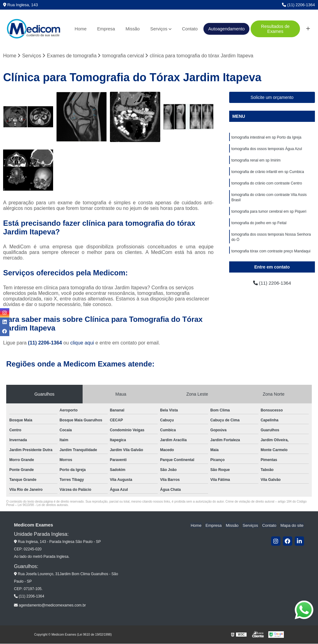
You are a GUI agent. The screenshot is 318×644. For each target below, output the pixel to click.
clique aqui (82, 343)
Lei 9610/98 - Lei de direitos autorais (43, 505)
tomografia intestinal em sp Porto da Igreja (266, 138)
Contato (190, 29)
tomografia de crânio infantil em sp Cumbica (268, 173)
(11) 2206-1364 (298, 5)
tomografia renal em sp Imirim (256, 161)
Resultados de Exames (275, 29)
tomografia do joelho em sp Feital (259, 226)
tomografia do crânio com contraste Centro (267, 185)
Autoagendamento (226, 29)
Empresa (106, 29)
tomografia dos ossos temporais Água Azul (267, 149)
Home (80, 29)
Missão (133, 29)
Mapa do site (292, 525)
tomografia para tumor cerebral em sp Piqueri (269, 214)
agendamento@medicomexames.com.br (50, 606)
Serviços (159, 29)
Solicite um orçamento (272, 98)
